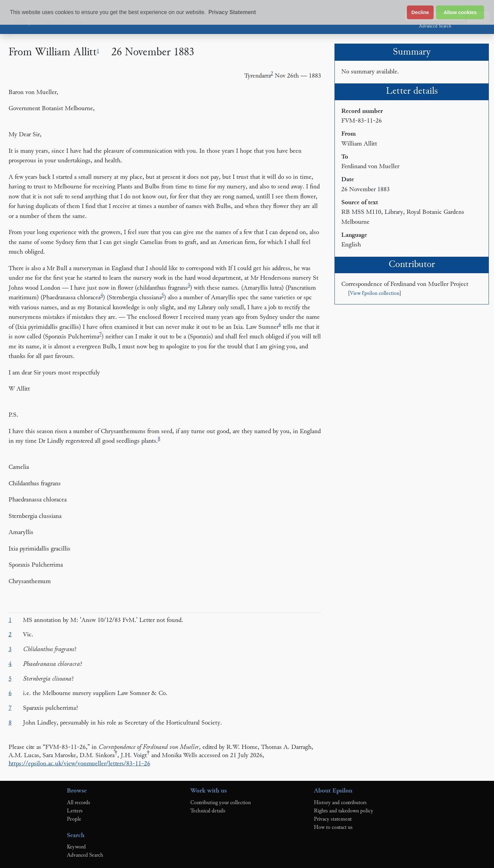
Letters (75, 811)
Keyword (76, 847)
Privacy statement (333, 819)
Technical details (208, 811)
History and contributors (340, 803)
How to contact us (333, 828)
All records (79, 803)
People (74, 819)
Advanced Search (435, 26)
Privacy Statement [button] (232, 12)
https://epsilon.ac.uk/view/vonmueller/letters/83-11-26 (79, 764)
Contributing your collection (221, 803)
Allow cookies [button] (460, 12)
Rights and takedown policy (344, 811)
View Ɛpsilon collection (375, 294)
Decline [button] (420, 12)
